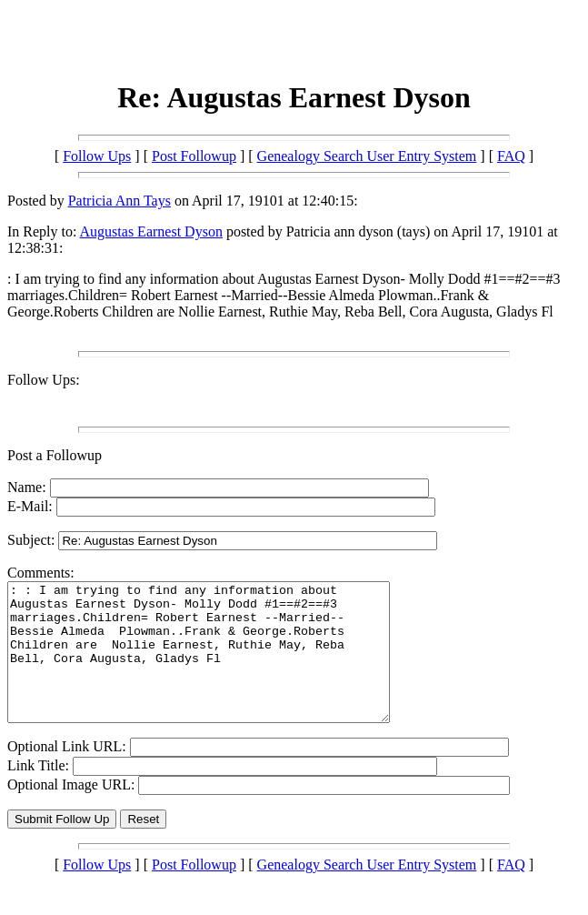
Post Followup (194, 156)
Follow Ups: (44, 380)
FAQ (511, 156)
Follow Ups (97, 156)
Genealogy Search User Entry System (367, 156)
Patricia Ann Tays (120, 201)
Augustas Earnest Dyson (151, 231)
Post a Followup (55, 455)
